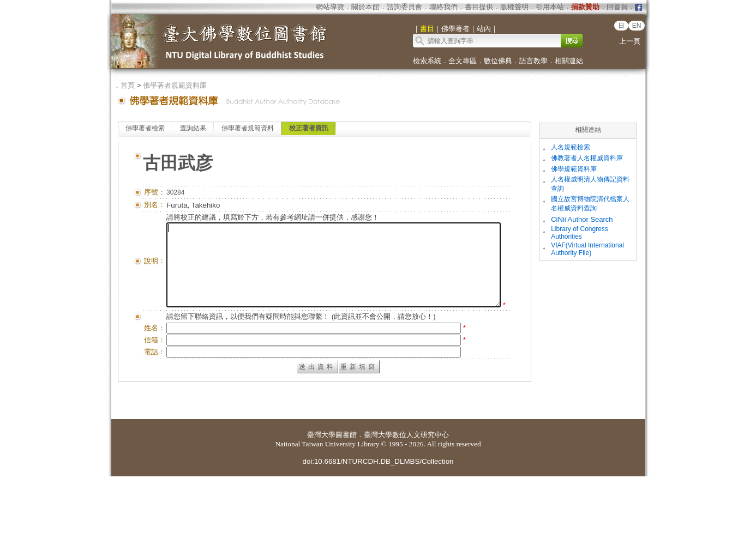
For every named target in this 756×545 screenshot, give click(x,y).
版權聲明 (514, 7)
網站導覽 (330, 7)
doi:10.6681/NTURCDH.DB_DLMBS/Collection (378, 530)
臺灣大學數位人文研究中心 (406, 503)
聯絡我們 (443, 7)
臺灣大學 (321, 503)
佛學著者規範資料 (248, 128)
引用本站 (550, 7)
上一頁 (630, 41)
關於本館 (365, 7)
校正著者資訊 (309, 128)
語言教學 (533, 61)
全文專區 (463, 61)
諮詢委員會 (404, 7)
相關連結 (569, 61)
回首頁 (617, 7)
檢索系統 (427, 61)
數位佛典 (498, 61)
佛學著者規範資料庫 (175, 85)
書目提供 (479, 7)
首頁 (128, 85)
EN (637, 26)
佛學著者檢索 (145, 128)
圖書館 (346, 503)
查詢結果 (193, 128)
